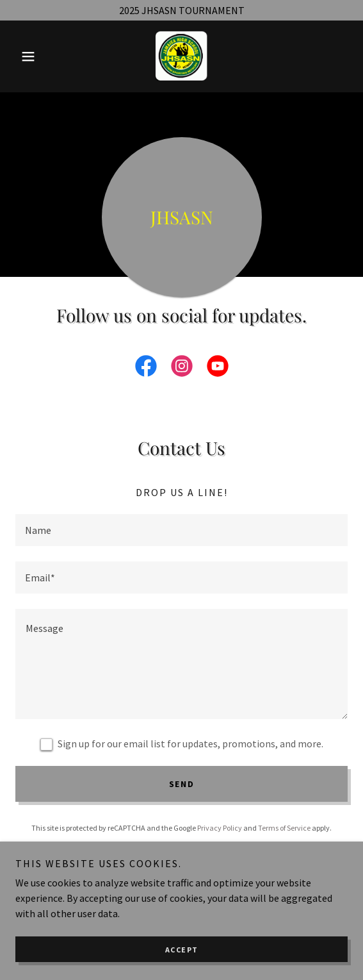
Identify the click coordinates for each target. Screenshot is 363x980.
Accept (182, 950)
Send (182, 784)
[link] (181, 56)
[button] (40, 56)
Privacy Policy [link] (220, 828)
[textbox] (181, 530)
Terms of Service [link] (284, 828)
